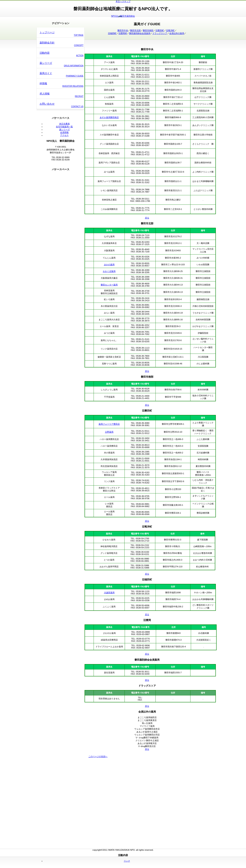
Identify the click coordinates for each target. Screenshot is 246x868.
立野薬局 (109, 432)
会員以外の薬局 (177, 33)
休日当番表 (64, 124)
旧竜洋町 (170, 30)
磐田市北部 (135, 30)
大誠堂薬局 (109, 593)
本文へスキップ (123, 1)
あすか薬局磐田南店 (109, 117)
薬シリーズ (64, 129)
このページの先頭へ (98, 756)
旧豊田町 (160, 30)
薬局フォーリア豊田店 (109, 424)
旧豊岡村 (123, 33)
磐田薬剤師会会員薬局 (140, 33)
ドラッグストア (160, 33)
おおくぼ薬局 (109, 271)
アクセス (64, 135)
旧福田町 (112, 33)
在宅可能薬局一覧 (64, 127)
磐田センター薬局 (109, 285)
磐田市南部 (148, 30)
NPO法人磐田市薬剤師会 (123, 16)
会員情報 (64, 132)
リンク (127, 861)
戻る (147, 218)
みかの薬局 (109, 265)
